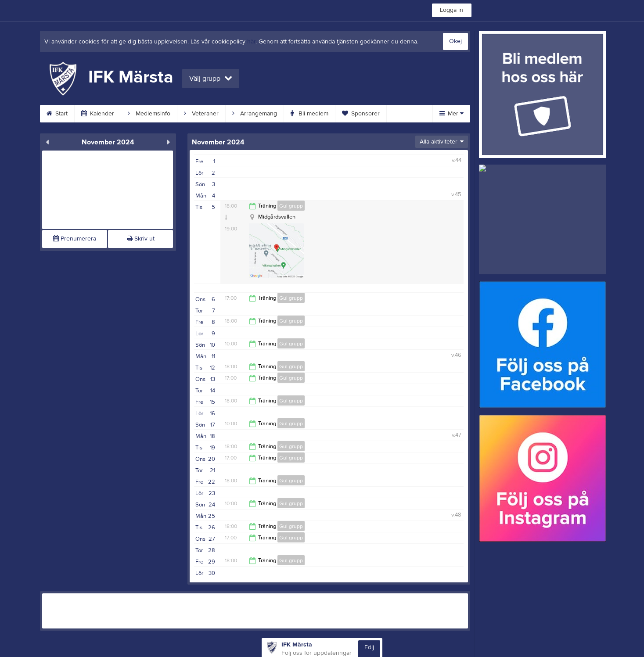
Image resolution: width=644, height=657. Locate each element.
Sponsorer (361, 114)
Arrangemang (255, 114)
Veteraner (201, 114)
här (251, 42)
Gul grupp (291, 206)
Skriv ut (141, 239)
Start (57, 114)
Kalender (98, 114)
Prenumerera (75, 239)
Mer (452, 114)
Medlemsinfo (149, 114)
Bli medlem (309, 114)
